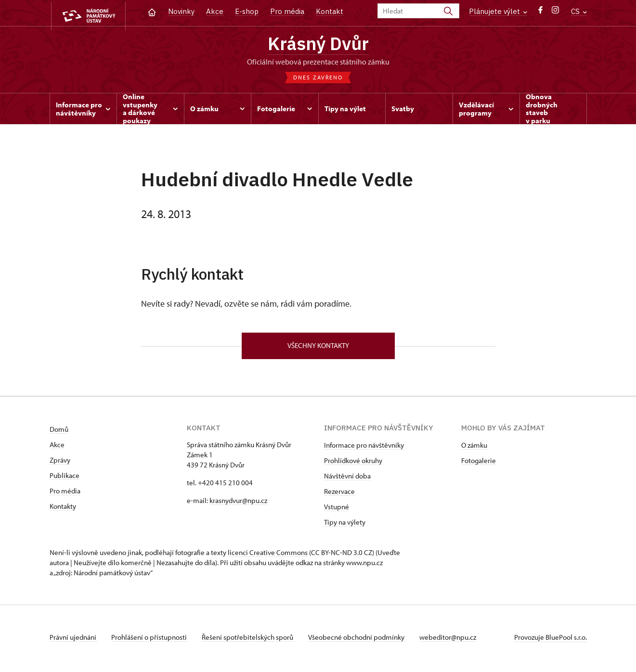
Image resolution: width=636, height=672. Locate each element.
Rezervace (339, 494)
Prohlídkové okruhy (353, 463)
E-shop (247, 11)
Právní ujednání (74, 640)
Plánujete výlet (498, 11)
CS (579, 11)
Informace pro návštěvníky (364, 448)
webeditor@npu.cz (455, 640)
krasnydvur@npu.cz (238, 503)
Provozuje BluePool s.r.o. (551, 640)
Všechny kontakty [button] (318, 348)
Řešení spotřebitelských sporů (252, 640)
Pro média (287, 11)
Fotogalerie (479, 463)
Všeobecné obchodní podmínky (363, 640)
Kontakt (330, 11)
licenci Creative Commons (268, 555)
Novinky (181, 11)
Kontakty (63, 509)
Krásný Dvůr (318, 45)
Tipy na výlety (345, 525)
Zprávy (60, 463)
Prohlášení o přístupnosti (152, 640)
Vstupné (337, 510)
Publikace (65, 478)
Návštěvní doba (347, 479)
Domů (59, 432)
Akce (215, 11)
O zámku (474, 448)
